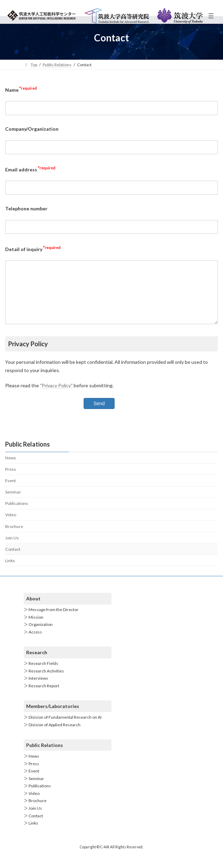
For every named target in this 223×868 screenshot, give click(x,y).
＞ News (31, 766)
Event (10, 491)
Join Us (12, 548)
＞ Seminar (34, 789)
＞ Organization (38, 635)
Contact (13, 560)
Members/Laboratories (53, 716)
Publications (17, 514)
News (10, 468)
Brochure (14, 536)
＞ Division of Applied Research (52, 735)
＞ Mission (34, 627)
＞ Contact (33, 826)
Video (11, 525)
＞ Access (33, 642)
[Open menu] (211, 16)
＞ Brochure (35, 811)
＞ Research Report (41, 696)
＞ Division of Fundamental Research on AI (63, 727)
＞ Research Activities (44, 681)
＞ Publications (37, 796)
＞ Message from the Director (51, 620)
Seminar (13, 502)
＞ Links (31, 834)
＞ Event (31, 781)
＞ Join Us (33, 819)
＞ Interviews (36, 689)
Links (10, 571)
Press (10, 480)
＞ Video (32, 804)
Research (37, 663)
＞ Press (31, 774)
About (33, 609)
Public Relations (45, 755)
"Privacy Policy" (56, 396)
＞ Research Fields (41, 674)
